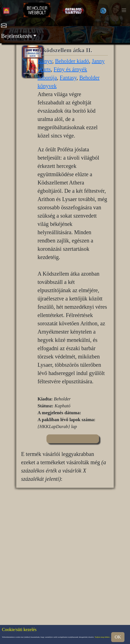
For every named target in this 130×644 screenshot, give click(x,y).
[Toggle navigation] (124, 10)
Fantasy (68, 78)
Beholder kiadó (72, 61)
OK (118, 637)
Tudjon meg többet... (103, 637)
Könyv (45, 61)
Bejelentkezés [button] (16, 36)
